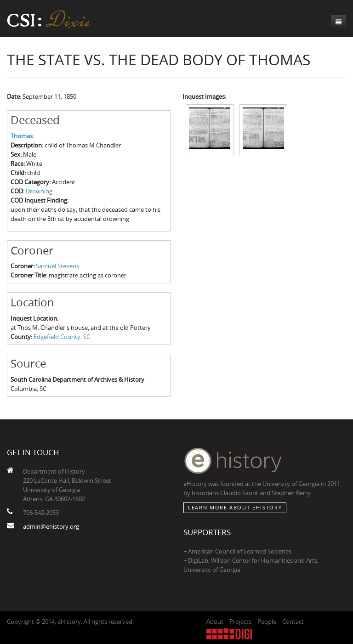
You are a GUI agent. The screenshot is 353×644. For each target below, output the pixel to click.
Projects (240, 621)
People (267, 621)
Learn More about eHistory (235, 507)
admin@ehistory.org (51, 526)
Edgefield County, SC (62, 337)
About (215, 621)
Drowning (39, 191)
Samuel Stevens (57, 266)
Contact (293, 621)
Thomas (22, 136)
